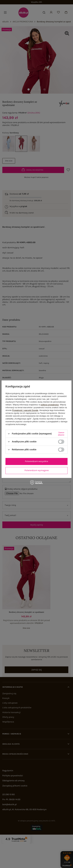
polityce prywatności (50, 405)
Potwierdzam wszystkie (36, 461)
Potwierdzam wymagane (37, 470)
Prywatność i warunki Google (25, 410)
